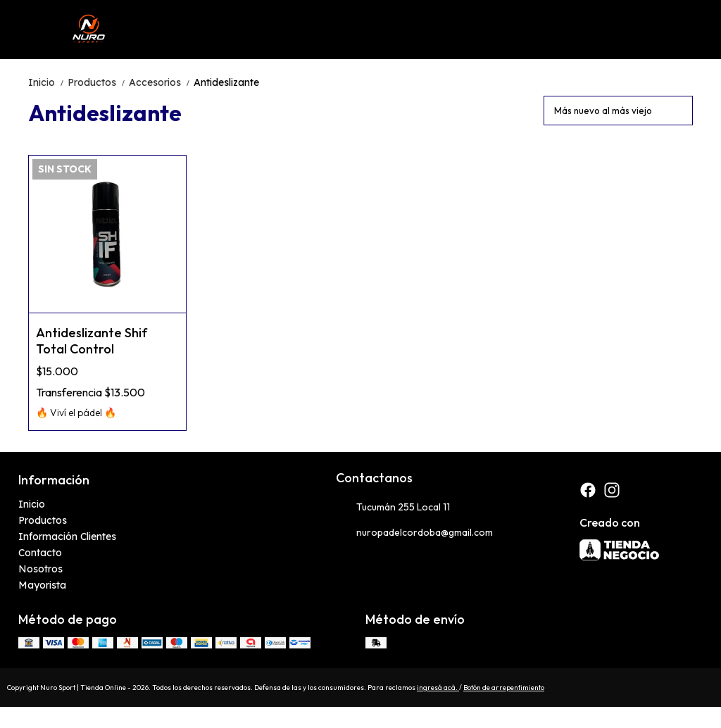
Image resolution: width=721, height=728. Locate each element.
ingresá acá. (438, 688)
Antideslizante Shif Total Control (92, 341)
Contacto (40, 553)
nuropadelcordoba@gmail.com (414, 533)
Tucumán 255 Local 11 (393, 508)
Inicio (48, 82)
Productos (98, 82)
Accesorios (161, 82)
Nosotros (40, 569)
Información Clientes (67, 536)
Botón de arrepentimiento (504, 688)
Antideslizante (226, 82)
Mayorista (42, 585)
